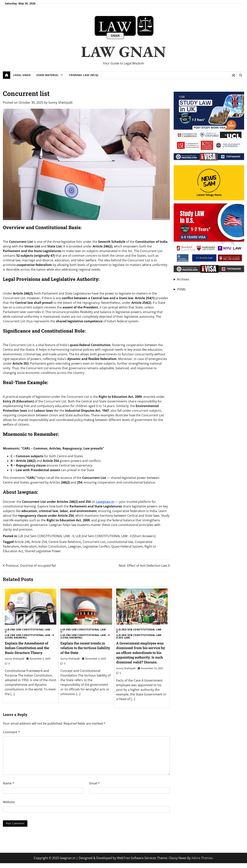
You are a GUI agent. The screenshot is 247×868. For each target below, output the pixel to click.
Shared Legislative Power (43, 551)
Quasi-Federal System (127, 546)
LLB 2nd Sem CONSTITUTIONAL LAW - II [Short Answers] (116, 536)
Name (8, 788)
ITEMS (181, 289)
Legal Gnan (22, 75)
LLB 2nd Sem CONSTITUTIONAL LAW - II (46, 536)
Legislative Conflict (96, 546)
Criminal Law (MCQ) (84, 75)
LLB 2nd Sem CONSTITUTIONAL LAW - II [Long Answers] (30, 636)
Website (9, 807)
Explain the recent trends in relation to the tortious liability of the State (85, 648)
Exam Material (48, 75)
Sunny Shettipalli (60, 102)
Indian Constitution (52, 546)
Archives (183, 279)
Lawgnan (75, 546)
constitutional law (120, 542)
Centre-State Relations (65, 542)
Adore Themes (202, 863)
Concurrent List (94, 542)
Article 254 (39, 542)
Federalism (29, 546)
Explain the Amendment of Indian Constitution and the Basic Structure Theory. (29, 648)
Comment (11, 737)
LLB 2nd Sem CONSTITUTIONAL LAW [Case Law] (139, 636)
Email (95, 788)
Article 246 (22, 542)
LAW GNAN (123, 51)
